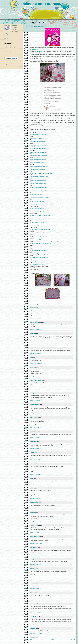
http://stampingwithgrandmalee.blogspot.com (41, 173)
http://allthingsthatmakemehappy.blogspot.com (41, 243)
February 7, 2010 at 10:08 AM (36, 363)
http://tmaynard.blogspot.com (37, 138)
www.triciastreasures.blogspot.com (38, 264)
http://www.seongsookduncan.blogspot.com (40, 219)
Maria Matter (34, 417)
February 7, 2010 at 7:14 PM (36, 499)
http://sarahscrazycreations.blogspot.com (40, 236)
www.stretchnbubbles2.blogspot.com (39, 257)
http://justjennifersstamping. (40, 149)
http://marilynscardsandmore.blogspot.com (40, 215)
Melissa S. (33, 441)
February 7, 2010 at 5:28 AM (36, 344)
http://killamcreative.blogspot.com (38, 247)
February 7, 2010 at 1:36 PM (36, 400)
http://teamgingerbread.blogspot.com (39, 261)
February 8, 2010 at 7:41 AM (36, 600)
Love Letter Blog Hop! (38, 23)
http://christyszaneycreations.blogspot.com (40, 229)
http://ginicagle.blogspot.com (37, 163)
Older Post (73, 639)
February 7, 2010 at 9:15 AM (36, 354)
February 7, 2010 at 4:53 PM (36, 449)
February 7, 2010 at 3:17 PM (36, 413)
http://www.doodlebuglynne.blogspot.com (40, 212)
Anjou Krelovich (35, 404)
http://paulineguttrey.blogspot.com (38, 184)
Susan (46, 126)
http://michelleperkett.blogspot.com (39, 135)
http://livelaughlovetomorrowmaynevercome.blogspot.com (44, 205)
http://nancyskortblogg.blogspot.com (39, 187)
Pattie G (33, 464)
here (72, 51)
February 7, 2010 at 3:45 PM (36, 428)
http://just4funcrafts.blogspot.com (38, 152)
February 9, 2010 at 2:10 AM (36, 624)
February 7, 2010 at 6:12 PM (36, 474)
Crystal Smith (34, 525)
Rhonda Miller (34, 503)
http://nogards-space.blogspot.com (38, 222)
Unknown (33, 308)
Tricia (32, 583)
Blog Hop (35, 26)
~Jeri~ (32, 348)
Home (38, 15)
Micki (32, 478)
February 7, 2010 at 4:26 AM (36, 318)
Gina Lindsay (34, 548)
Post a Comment (34, 637)
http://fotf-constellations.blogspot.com (39, 191)
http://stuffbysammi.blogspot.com (38, 250)
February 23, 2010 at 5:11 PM (36, 634)
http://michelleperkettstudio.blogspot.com (40, 268)
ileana (15, 25)
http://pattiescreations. (39, 156)
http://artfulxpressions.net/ (36, 194)
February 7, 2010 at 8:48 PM (36, 508)
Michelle (33, 333)
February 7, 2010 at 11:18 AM (36, 389)
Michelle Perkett (41, 26)
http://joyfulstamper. (38, 159)
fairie (32, 488)
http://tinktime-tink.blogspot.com (38, 142)
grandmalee (34, 617)
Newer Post (33, 639)
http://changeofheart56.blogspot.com (39, 240)
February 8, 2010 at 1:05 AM (36, 564)
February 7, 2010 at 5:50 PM (36, 460)
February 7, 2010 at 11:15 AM (36, 376)
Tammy (32, 453)
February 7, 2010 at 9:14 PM (36, 532)
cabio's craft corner (36, 380)
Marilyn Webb (34, 393)
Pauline (32, 367)
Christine (41, 51)
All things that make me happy (39, 4)
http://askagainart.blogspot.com (38, 170)
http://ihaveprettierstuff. (39, 166)
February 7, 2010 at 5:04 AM (36, 329)
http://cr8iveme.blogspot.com (37, 201)
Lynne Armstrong (35, 322)
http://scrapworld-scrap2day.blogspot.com (40, 198)
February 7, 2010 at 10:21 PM (36, 544)
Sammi (32, 593)
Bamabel (33, 628)
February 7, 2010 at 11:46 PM (36, 555)
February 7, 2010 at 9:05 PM (36, 521)
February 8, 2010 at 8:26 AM (36, 613)
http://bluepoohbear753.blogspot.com (39, 145)
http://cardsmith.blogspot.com (37, 208)
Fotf (32, 358)
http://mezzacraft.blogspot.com (37, 226)
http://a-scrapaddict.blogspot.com (38, 233)
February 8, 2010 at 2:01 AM (36, 579)
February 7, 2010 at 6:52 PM (36, 484)
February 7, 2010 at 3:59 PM (36, 437)
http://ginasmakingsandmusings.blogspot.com (41, 254)
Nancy (32, 512)
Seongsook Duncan (36, 559)
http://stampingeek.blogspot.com (38, 180)
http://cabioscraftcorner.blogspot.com (39, 177)
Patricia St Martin (35, 536)
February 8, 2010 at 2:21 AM (36, 589)
